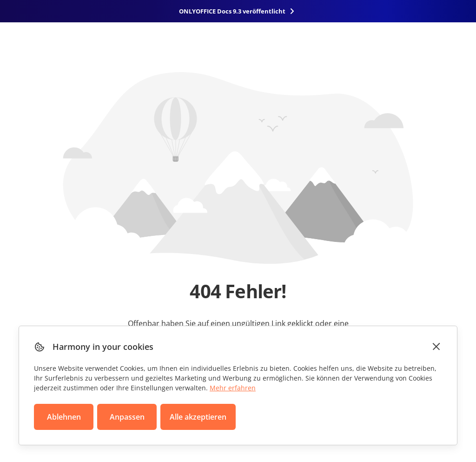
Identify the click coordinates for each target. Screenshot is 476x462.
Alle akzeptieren (198, 417)
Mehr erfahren (233, 388)
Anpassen (127, 417)
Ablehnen (64, 417)
